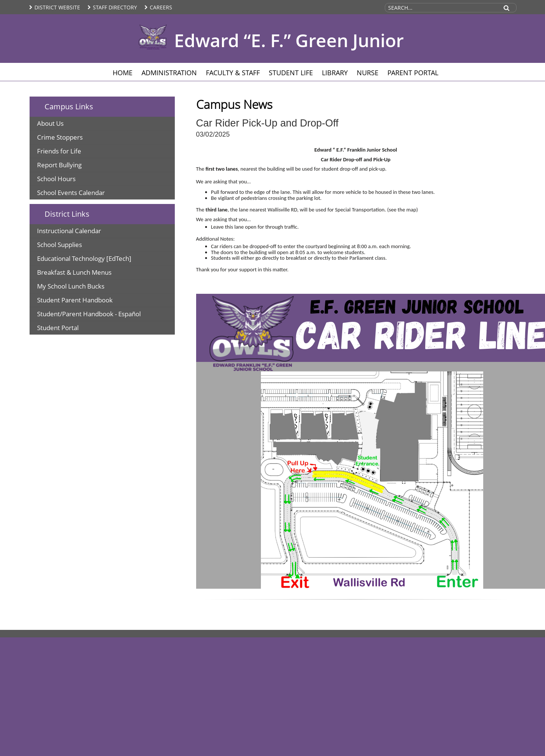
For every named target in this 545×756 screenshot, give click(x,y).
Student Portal (58, 328)
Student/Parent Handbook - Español (89, 314)
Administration (169, 73)
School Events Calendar (71, 193)
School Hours (56, 179)
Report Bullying (59, 165)
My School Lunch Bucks (71, 286)
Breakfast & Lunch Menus (74, 272)
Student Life (291, 73)
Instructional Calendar (69, 231)
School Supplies (60, 245)
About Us (50, 123)
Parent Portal (413, 73)
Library (335, 73)
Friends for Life (59, 151)
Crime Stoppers (60, 137)
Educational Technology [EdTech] (84, 258)
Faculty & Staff (233, 73)
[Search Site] (441, 8)
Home (123, 73)
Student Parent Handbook (75, 300)
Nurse (368, 73)
